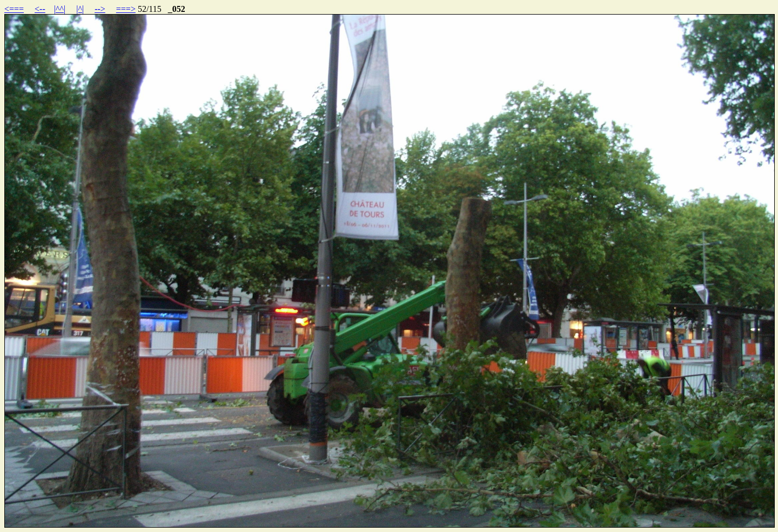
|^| (80, 9)
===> (126, 9)
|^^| (60, 9)
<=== (14, 9)
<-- (40, 9)
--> (100, 9)
